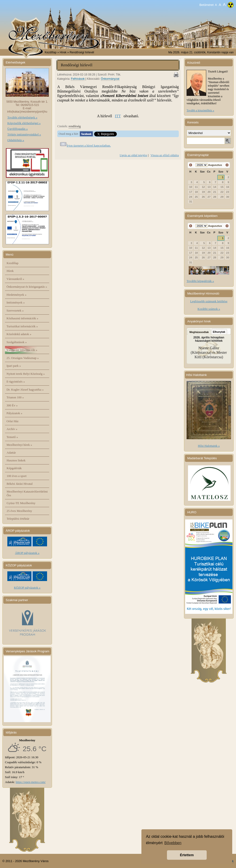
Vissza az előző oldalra (165, 155)
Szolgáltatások (17, 342)
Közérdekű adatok (19, 334)
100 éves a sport (17, 476)
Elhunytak (219, 332)
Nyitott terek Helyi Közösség (26, 374)
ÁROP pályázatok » (27, 553)
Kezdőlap (51, 52)
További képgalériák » (200, 281)
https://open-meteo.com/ (31, 782)
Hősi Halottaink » (209, 446)
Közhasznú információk (22, 318)
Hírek (10, 271)
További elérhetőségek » (22, 117)
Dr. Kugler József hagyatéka (25, 390)
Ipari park (14, 366)
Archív (12, 429)
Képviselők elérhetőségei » (24, 123)
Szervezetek (15, 310)
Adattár (11, 453)
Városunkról (15, 279)
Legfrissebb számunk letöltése (209, 301)
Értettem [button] (187, 855)
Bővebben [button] (173, 843)
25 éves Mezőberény (19, 511)
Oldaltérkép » (16, 140)
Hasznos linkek (16, 460)
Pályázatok (15, 413)
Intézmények (16, 302)
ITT (118, 116)
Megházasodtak (199, 332)
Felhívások (78, 79)
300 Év (12, 405)
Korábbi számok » (209, 309)
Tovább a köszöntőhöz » (200, 110)
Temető (12, 437)
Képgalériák (14, 468)
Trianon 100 (15, 397)
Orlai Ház (13, 421)
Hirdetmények (17, 295)
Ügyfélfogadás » (17, 129)
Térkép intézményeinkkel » (24, 134)
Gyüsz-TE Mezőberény (21, 503)
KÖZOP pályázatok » (27, 588)
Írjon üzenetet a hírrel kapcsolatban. (89, 145)
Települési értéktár (18, 519)
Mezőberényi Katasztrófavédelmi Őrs (27, 493)
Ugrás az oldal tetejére (133, 155)
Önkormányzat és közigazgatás (27, 287)
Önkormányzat (110, 79)
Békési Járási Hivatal (20, 484)
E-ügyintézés (16, 381)
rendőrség (75, 126)
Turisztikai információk (22, 326)
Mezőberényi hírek (19, 445)
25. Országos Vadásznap (23, 358)
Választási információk (22, 350)
